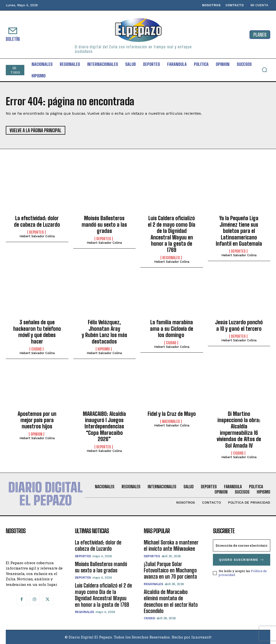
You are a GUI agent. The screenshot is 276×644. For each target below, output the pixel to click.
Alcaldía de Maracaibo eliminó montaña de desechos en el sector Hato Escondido (171, 601)
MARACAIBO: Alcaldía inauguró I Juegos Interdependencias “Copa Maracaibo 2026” (104, 427)
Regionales (171, 258)
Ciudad (36, 349)
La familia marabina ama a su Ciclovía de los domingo (172, 329)
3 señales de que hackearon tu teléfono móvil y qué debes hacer (37, 332)
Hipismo (104, 349)
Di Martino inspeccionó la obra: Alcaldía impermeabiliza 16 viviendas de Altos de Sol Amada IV (239, 430)
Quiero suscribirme (242, 560)
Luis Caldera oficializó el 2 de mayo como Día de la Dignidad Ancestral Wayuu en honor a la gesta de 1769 (172, 234)
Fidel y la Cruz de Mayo (172, 414)
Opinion (36, 434)
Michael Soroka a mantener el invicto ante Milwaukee (171, 546)
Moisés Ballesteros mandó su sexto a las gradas (104, 225)
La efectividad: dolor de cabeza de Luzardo (37, 221)
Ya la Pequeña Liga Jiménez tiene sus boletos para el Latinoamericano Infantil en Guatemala (239, 231)
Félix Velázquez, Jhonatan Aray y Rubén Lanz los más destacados (104, 332)
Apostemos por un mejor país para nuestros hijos (37, 420)
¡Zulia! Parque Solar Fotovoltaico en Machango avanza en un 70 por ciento (170, 570)
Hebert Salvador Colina (37, 236)
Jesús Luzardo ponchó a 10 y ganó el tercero (239, 325)
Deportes (36, 232)
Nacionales (171, 421)
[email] (242, 545)
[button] (264, 70)
